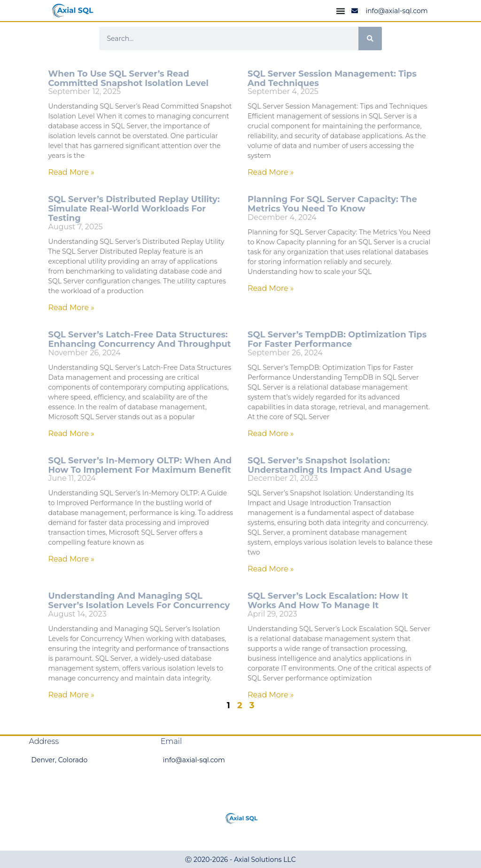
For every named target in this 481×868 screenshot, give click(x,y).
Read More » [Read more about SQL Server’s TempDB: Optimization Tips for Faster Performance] (271, 434)
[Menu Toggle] (341, 11)
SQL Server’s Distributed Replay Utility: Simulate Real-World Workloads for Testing (134, 209)
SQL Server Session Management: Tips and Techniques (332, 78)
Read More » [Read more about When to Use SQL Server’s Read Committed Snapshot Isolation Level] (71, 172)
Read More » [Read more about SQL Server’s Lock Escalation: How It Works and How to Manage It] (271, 695)
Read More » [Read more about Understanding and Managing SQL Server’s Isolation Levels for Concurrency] (71, 695)
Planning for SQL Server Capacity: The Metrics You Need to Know (332, 204)
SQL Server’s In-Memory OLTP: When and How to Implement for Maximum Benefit (140, 465)
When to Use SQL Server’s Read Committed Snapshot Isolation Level (128, 78)
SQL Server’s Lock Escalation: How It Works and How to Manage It (328, 601)
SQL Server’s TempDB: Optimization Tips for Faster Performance (337, 339)
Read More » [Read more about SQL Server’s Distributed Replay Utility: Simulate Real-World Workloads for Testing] (71, 308)
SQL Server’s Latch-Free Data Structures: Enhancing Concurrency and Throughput (139, 339)
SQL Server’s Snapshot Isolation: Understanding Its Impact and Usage (330, 465)
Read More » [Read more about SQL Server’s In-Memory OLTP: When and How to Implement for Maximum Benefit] (71, 559)
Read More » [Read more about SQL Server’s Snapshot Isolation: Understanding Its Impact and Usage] (271, 569)
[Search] (370, 39)
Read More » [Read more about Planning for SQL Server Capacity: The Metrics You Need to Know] (271, 288)
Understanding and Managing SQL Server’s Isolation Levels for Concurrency (139, 601)
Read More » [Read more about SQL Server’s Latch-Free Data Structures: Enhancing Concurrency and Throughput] (71, 434)
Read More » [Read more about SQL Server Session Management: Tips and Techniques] (271, 172)
